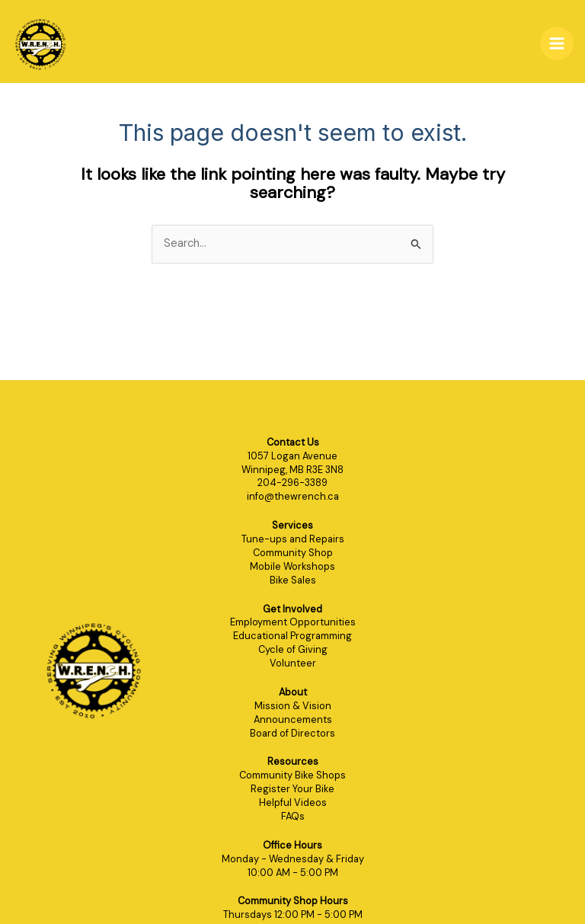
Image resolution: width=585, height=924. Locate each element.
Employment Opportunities (293, 622)
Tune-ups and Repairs (293, 539)
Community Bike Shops (292, 775)
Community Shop (293, 553)
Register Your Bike (292, 789)
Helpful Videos (293, 803)
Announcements (293, 719)
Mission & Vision (293, 706)
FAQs (293, 816)
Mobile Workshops (292, 566)
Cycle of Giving (293, 649)
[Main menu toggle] (557, 43)
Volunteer (293, 663)
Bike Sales (293, 580)
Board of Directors (292, 733)
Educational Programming (292, 636)
